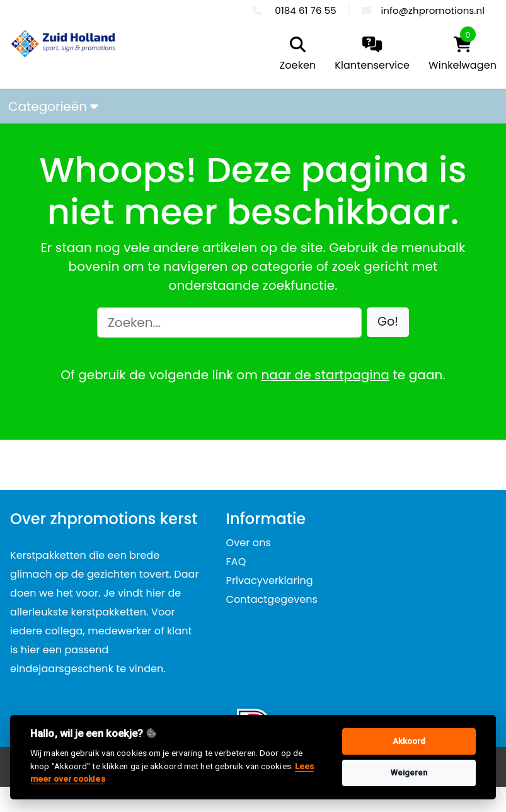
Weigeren (409, 773)
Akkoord (409, 741)
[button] (388, 322)
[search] (295, 55)
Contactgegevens (272, 599)
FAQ (236, 562)
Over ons (249, 543)
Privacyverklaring (270, 580)
